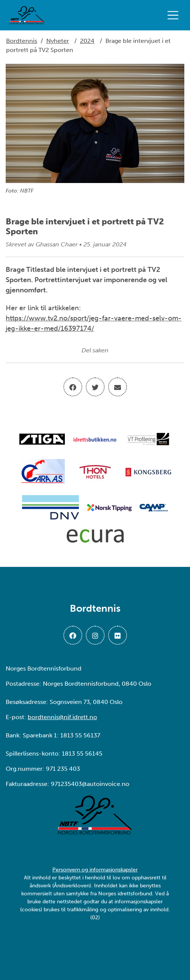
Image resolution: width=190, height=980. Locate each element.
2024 (87, 41)
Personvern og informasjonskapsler (95, 870)
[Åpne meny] (175, 15)
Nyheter (58, 41)
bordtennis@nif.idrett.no (62, 717)
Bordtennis (22, 41)
